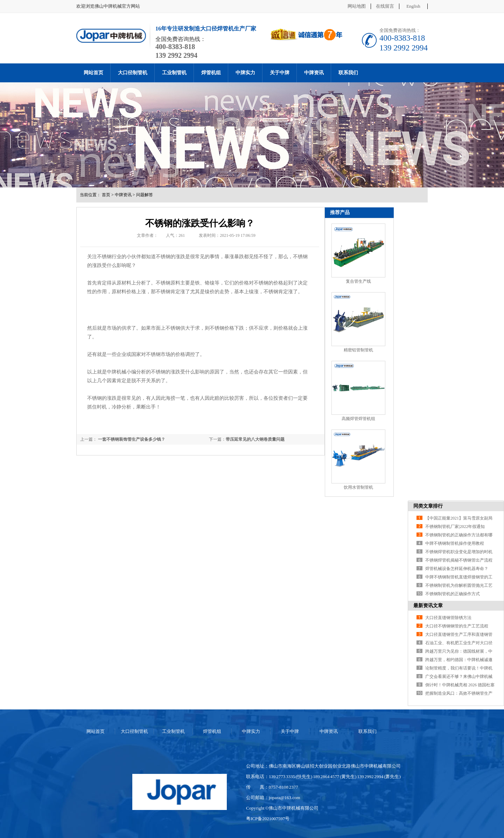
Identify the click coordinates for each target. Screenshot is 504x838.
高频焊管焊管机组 (358, 419)
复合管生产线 (358, 281)
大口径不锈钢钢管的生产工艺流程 (457, 626)
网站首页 (93, 73)
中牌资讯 (314, 73)
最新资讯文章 (428, 606)
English (413, 6)
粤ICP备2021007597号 (268, 819)
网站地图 (357, 6)
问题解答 (145, 195)
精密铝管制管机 (358, 350)
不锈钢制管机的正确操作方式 (453, 594)
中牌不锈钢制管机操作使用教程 (455, 543)
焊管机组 (211, 73)
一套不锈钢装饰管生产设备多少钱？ (131, 439)
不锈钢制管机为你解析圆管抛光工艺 (459, 585)
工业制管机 (174, 73)
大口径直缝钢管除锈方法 (448, 618)
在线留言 (385, 6)
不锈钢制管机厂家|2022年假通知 (455, 527)
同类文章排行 (428, 506)
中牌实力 (245, 73)
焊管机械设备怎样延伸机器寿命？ (457, 569)
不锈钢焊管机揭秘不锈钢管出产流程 (459, 560)
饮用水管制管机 (358, 487)
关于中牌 (280, 73)
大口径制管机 (133, 73)
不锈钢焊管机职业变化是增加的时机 (459, 552)
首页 (106, 195)
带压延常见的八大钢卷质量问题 (255, 439)
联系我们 (348, 73)
